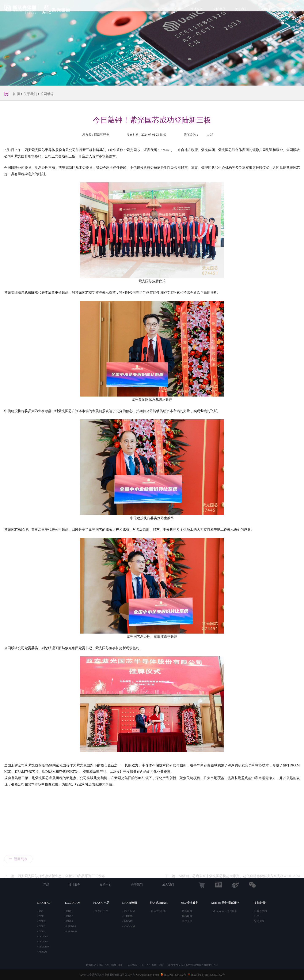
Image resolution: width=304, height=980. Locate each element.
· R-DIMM (128, 921)
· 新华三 (257, 916)
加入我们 (264, 9)
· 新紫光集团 (260, 911)
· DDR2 (41, 921)
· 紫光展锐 (259, 921)
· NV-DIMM (129, 926)
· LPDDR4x (43, 947)
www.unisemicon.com (147, 975)
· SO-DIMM (128, 911)
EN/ (282, 9)
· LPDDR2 (43, 936)
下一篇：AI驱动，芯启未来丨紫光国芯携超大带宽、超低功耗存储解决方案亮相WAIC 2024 (232, 849)
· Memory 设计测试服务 (224, 911)
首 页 (161, 9)
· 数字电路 (186, 911)
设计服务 (197, 9)
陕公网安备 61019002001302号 (208, 975)
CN (288, 9)
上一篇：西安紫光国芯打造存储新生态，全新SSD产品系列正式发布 (55, 849)
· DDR (40, 916)
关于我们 (241, 9)
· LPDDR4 (43, 942)
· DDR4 (41, 931)
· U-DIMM (128, 916)
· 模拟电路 (186, 916)
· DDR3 (41, 926)
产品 (177, 9)
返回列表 (18, 829)
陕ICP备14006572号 (175, 975)
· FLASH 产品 (101, 911)
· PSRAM (42, 952)
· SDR (40, 911)
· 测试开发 (186, 921)
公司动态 (47, 94)
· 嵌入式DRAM (158, 911)
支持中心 (219, 9)
